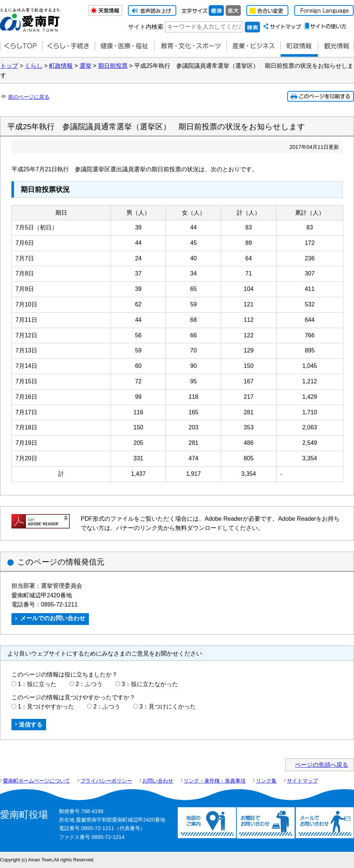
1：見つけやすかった (46, 707)
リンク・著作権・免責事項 (215, 781)
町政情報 (299, 46)
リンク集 (266, 781)
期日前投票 (113, 66)
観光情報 (336, 46)
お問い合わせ (158, 781)
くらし (34, 66)
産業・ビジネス (253, 46)
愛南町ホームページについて (37, 781)
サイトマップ (302, 781)
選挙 (86, 66)
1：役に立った (37, 684)
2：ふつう (89, 684)
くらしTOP (21, 46)
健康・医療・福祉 (124, 46)
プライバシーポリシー (106, 781)
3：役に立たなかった (150, 684)
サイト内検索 (146, 27)
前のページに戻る (29, 97)
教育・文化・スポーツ (190, 46)
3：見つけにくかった (168, 707)
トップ (9, 66)
